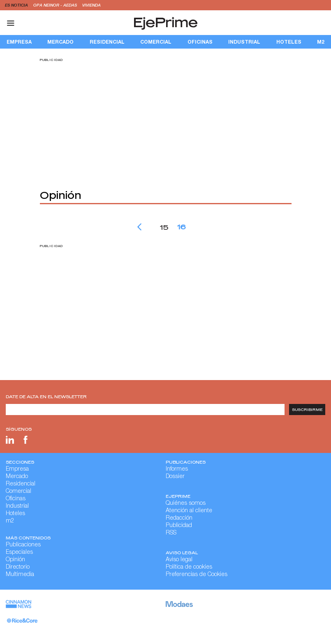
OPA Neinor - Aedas (56, 5)
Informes (177, 469)
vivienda (91, 5)
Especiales (19, 553)
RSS (171, 533)
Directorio (18, 567)
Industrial (244, 42)
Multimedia (20, 575)
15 (164, 227)
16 (181, 226)
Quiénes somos (186, 504)
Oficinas (200, 42)
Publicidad (179, 526)
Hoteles (289, 42)
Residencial (107, 42)
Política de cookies (189, 567)
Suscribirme (307, 409)
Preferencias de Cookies (197, 575)
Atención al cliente (189, 511)
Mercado (60, 42)
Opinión (15, 560)
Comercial (156, 42)
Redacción (179, 518)
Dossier (175, 477)
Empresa (19, 42)
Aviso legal (179, 560)
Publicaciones (23, 545)
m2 (321, 42)
